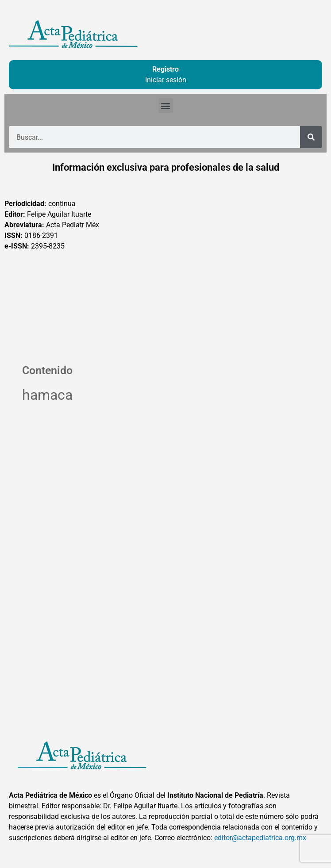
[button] (166, 105)
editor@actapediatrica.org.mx (260, 838)
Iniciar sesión (166, 80)
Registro (165, 69)
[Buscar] (311, 137)
